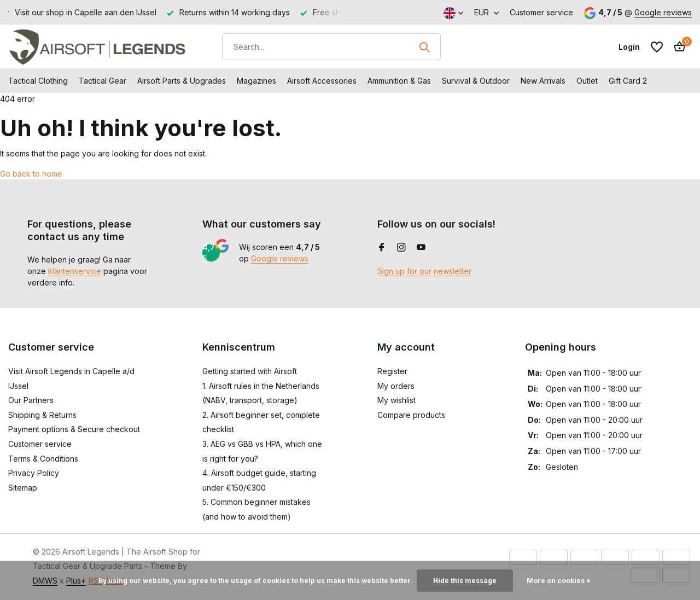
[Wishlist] (657, 47)
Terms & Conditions (43, 459)
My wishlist (396, 400)
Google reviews (663, 12)
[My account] (629, 47)
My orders (396, 386)
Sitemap (23, 488)
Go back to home (31, 174)
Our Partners (31, 400)
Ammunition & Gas (399, 81)
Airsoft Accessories (322, 81)
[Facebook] (382, 248)
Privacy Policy (34, 473)
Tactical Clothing (38, 81)
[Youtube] (421, 248)
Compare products (411, 415)
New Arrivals (543, 81)
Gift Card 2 (628, 81)
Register (392, 371)
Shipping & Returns (42, 415)
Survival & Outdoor (476, 81)
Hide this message (465, 581)
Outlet (587, 81)
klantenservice (75, 271)
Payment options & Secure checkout (74, 429)
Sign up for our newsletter (424, 271)
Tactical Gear (103, 81)
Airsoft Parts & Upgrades (182, 81)
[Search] (331, 47)
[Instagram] (401, 248)
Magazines (256, 81)
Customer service (541, 12)
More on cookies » (559, 581)
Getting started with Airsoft (250, 371)
